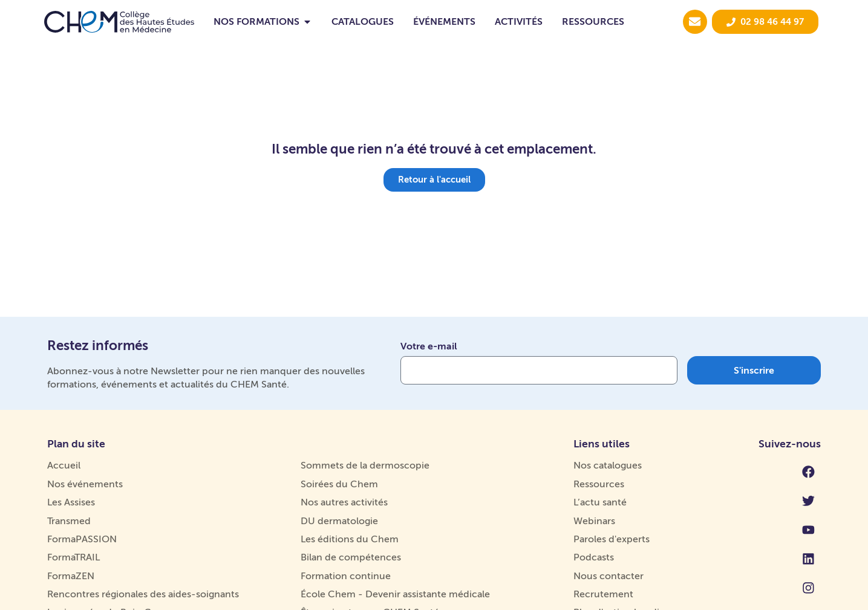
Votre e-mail (429, 347)
